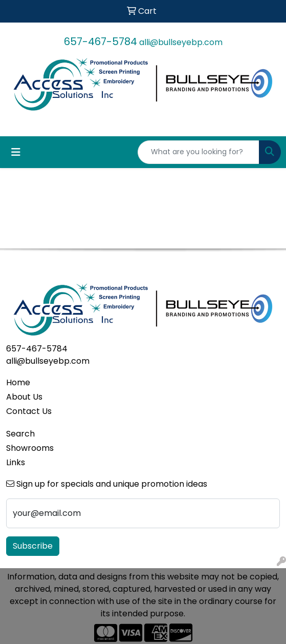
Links (16, 462)
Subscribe (33, 546)
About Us (24, 397)
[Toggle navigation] (16, 152)
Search (20, 434)
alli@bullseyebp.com (181, 42)
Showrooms (30, 448)
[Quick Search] (199, 152)
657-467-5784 (101, 41)
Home (18, 382)
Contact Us (29, 411)
